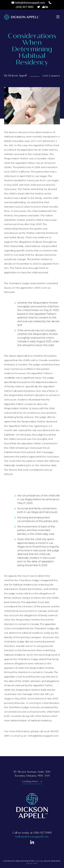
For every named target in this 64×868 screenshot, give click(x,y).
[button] (58, 17)
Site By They (32, 863)
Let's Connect (51, 76)
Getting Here (32, 781)
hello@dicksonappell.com (30, 3)
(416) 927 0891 (25, 7)
